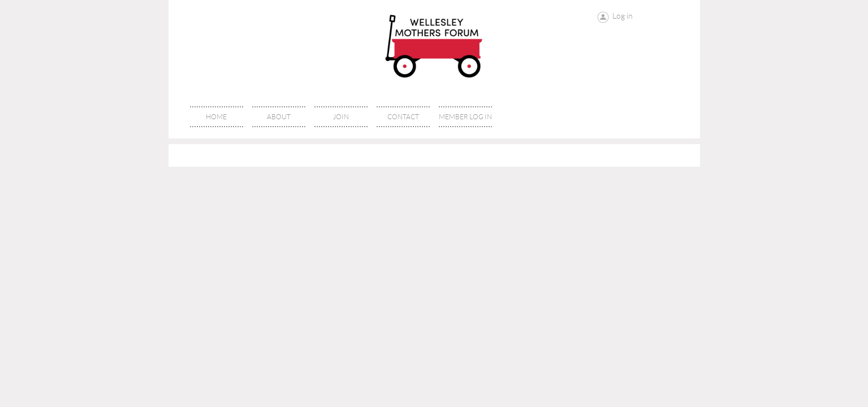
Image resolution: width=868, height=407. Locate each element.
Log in (623, 16)
